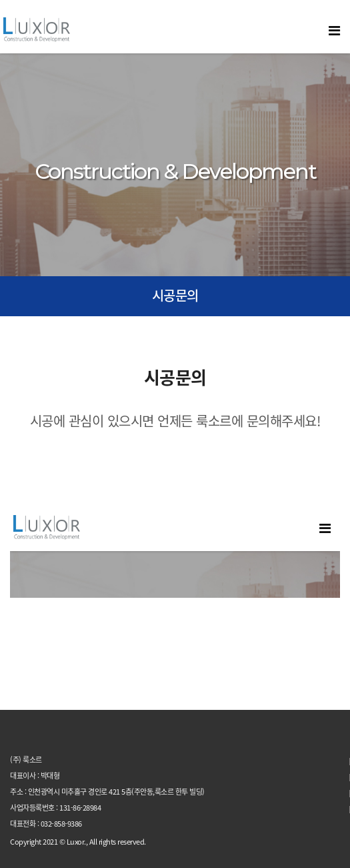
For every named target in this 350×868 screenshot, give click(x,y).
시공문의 (175, 295)
